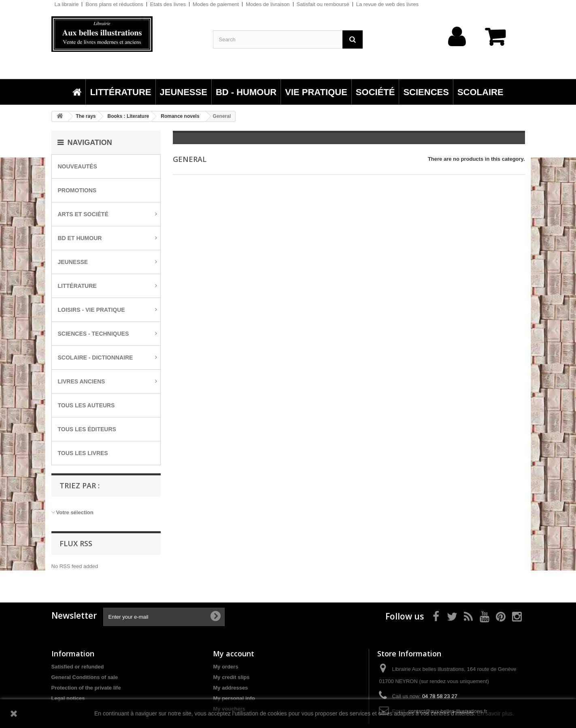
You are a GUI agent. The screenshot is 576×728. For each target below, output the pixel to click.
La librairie (67, 4)
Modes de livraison (268, 4)
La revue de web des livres (388, 4)
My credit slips (231, 677)
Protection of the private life (86, 688)
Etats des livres (168, 4)
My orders (225, 667)
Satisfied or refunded (78, 667)
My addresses (230, 688)
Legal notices (68, 698)
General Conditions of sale (85, 677)
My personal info (234, 698)
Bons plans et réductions (114, 4)
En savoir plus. (495, 713)
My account (234, 653)
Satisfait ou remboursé (323, 4)
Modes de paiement (216, 4)
